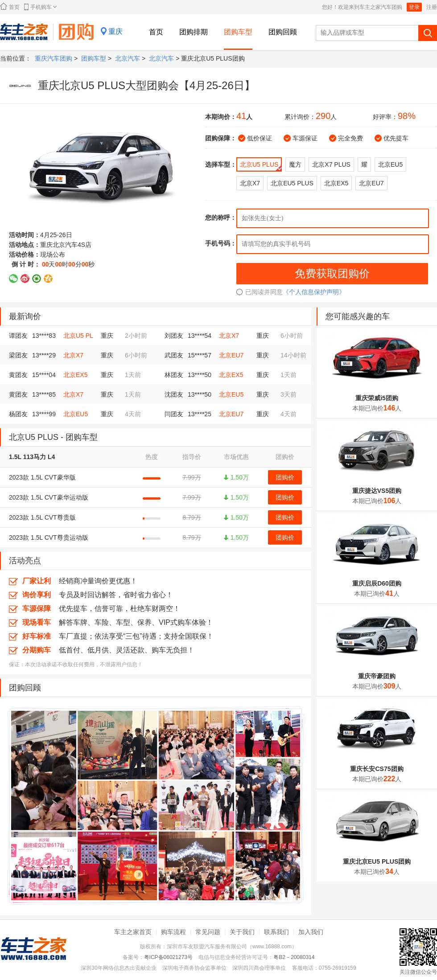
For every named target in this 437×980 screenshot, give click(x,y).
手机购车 (40, 7)
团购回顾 (283, 32)
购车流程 (173, 932)
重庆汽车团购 (54, 58)
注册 (432, 7)
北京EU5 (231, 394)
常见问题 (208, 932)
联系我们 (276, 932)
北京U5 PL (78, 336)
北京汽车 (128, 58)
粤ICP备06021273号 (168, 957)
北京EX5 (75, 375)
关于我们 (242, 932)
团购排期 (194, 32)
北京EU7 (231, 355)
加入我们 (311, 932)
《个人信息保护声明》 (314, 292)
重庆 (115, 31)
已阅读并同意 (260, 292)
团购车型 (238, 32)
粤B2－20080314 (294, 957)
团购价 (285, 477)
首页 (10, 6)
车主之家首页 (133, 932)
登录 (414, 7)
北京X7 (229, 336)
